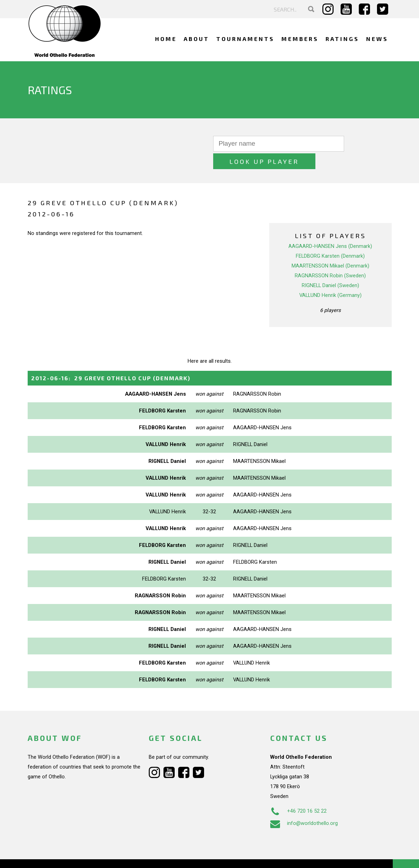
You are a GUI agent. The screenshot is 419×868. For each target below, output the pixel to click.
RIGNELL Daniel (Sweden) (330, 268)
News (377, 39)
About (197, 39)
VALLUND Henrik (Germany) (330, 278)
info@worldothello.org (304, 806)
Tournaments (245, 39)
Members (300, 39)
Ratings (342, 39)
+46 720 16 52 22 (298, 793)
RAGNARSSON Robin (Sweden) (330, 258)
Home (166, 39)
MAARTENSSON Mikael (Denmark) (330, 248)
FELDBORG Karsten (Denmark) (330, 238)
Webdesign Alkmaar (58, 855)
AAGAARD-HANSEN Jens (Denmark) (330, 229)
